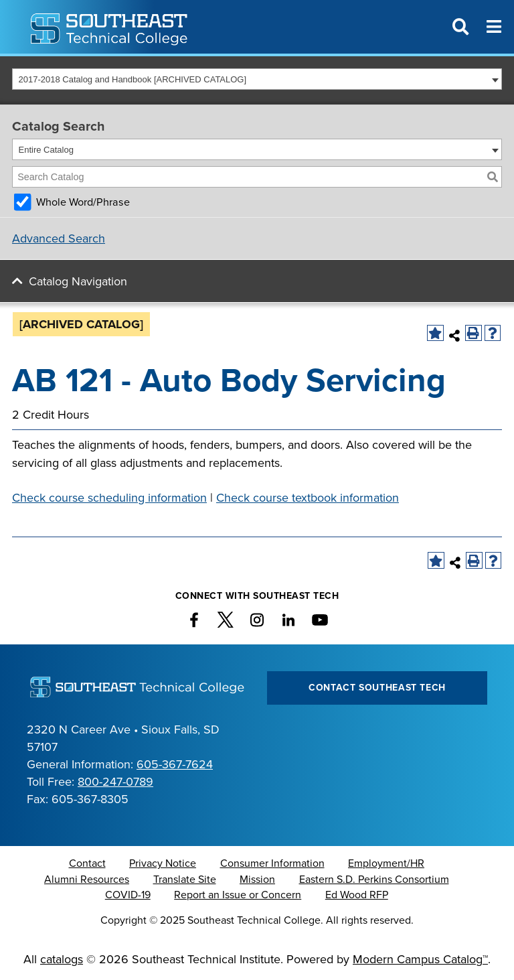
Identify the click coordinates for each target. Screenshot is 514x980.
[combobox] (257, 79)
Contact (87, 863)
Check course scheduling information (109, 498)
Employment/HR (386, 863)
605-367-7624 (175, 764)
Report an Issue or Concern (238, 895)
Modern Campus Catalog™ (420, 959)
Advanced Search (59, 238)
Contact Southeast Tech (377, 688)
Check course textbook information (308, 498)
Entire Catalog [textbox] (46, 150)
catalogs (62, 959)
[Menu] (494, 27)
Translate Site (185, 880)
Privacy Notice (163, 863)
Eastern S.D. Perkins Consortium (374, 880)
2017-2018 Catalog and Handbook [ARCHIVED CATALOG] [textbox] (133, 79)
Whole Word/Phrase (83, 202)
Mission (257, 880)
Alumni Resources (87, 880)
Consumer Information (272, 863)
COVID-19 (128, 895)
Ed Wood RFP (357, 895)
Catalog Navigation (78, 281)
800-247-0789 (115, 782)
